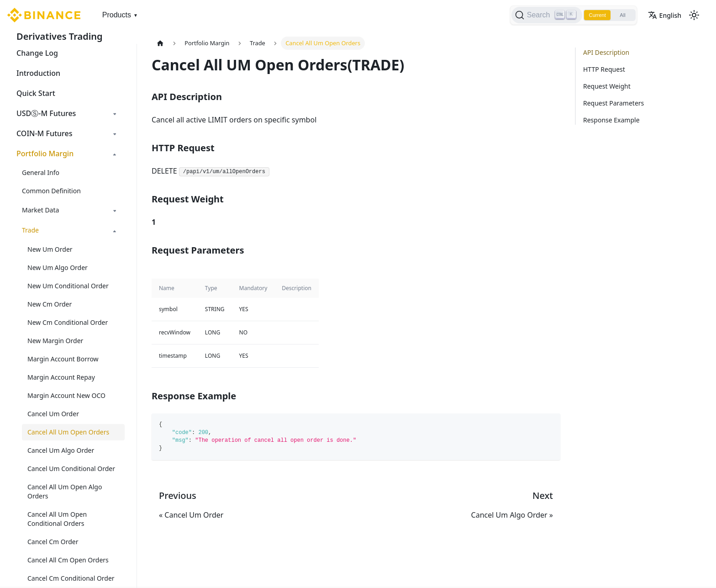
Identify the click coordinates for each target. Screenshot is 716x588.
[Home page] (160, 43)
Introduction (38, 73)
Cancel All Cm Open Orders (68, 560)
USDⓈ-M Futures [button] (46, 113)
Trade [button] (30, 230)
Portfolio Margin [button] (45, 154)
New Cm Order (50, 304)
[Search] (540, 15)
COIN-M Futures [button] (45, 133)
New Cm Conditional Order (68, 322)
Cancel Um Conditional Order (71, 469)
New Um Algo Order (58, 268)
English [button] (665, 15)
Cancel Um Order (53, 414)
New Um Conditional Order (68, 286)
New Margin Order (55, 341)
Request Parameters (613, 103)
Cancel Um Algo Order (61, 450)
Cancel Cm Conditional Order (71, 578)
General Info (41, 172)
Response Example (611, 120)
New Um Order (50, 249)
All (621, 15)
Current (593, 15)
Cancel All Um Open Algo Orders (65, 491)
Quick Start (36, 93)
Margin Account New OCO (66, 395)
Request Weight (607, 86)
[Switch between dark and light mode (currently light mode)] (694, 15)
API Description (606, 52)
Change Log (37, 53)
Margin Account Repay (61, 377)
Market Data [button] (40, 210)
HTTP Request (604, 69)
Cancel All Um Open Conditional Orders (57, 519)
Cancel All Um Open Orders (68, 432)
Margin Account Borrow (63, 359)
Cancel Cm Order (53, 542)
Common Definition (51, 191)
